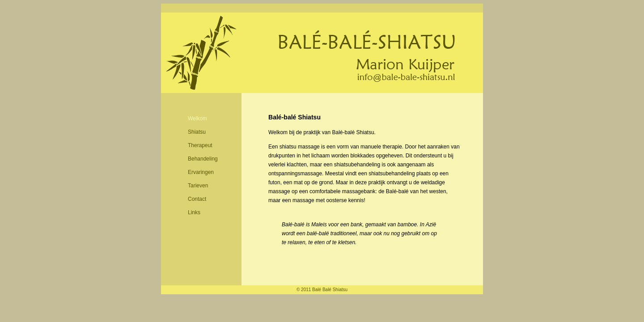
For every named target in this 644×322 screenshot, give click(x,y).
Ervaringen (201, 172)
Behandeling (203, 159)
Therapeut (200, 145)
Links (194, 212)
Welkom (197, 119)
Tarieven (198, 186)
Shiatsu (197, 132)
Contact (197, 199)
